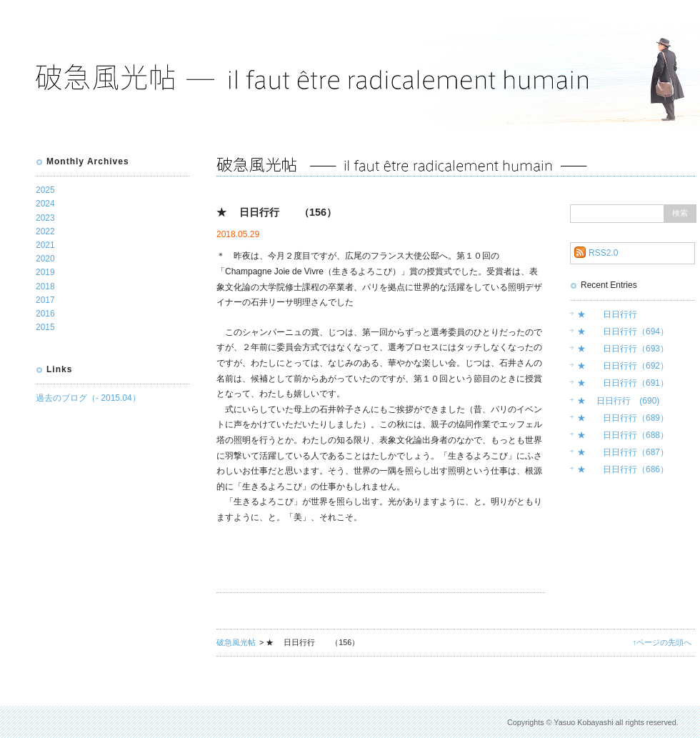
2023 (45, 218)
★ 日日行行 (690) (618, 401)
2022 (45, 231)
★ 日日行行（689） (623, 418)
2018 (45, 286)
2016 (45, 314)
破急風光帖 (236, 642)
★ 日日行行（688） (623, 435)
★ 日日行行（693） (623, 349)
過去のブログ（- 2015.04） (88, 398)
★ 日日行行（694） (623, 331)
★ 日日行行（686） (623, 469)
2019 (45, 272)
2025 (45, 190)
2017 (45, 300)
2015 (45, 327)
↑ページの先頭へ (662, 642)
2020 (45, 259)
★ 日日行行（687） (623, 452)
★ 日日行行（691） (623, 383)
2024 (45, 204)
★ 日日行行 (607, 314)
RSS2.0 (603, 253)
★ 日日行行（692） (623, 366)
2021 (45, 245)
